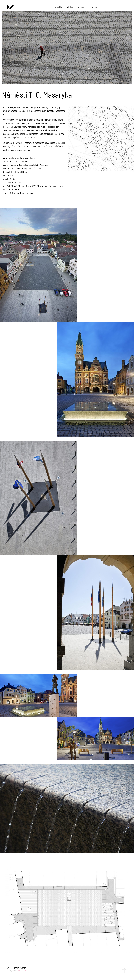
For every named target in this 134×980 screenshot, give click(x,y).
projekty (58, 7)
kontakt (94, 7)
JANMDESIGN (21, 970)
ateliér (70, 7)
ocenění (82, 7)
